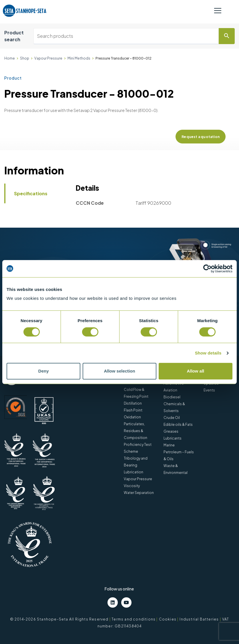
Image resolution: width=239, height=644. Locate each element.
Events (209, 390)
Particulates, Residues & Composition (136, 431)
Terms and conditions (134, 619)
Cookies (168, 619)
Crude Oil (172, 418)
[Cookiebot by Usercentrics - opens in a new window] (207, 269)
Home (10, 58)
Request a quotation (201, 137)
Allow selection (119, 371)
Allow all (195, 371)
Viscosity (132, 486)
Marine (169, 445)
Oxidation (132, 417)
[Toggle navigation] (218, 11)
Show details (208, 353)
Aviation (170, 390)
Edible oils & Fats (178, 425)
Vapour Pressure (48, 58)
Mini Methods (79, 58)
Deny (44, 371)
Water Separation (139, 493)
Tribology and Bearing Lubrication (136, 465)
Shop (25, 58)
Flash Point (133, 410)
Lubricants (173, 438)
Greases (171, 431)
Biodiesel (172, 397)
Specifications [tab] (31, 193)
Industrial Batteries (199, 619)
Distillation (133, 403)
